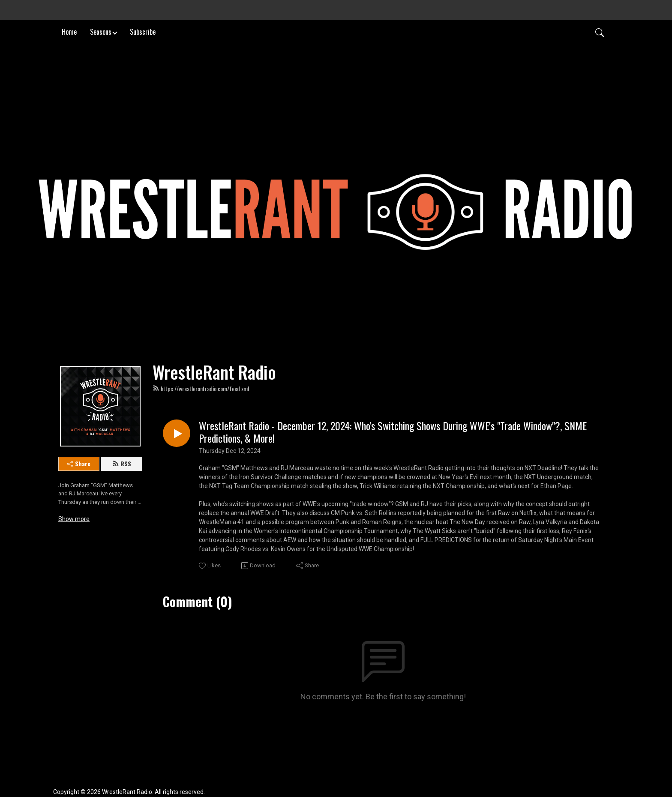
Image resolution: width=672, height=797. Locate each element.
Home (69, 32)
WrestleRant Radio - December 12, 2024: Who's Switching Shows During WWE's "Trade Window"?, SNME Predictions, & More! (393, 432)
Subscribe (143, 32)
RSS (122, 463)
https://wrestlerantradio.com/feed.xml (201, 388)
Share (79, 463)
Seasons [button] (101, 32)
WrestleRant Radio (214, 372)
